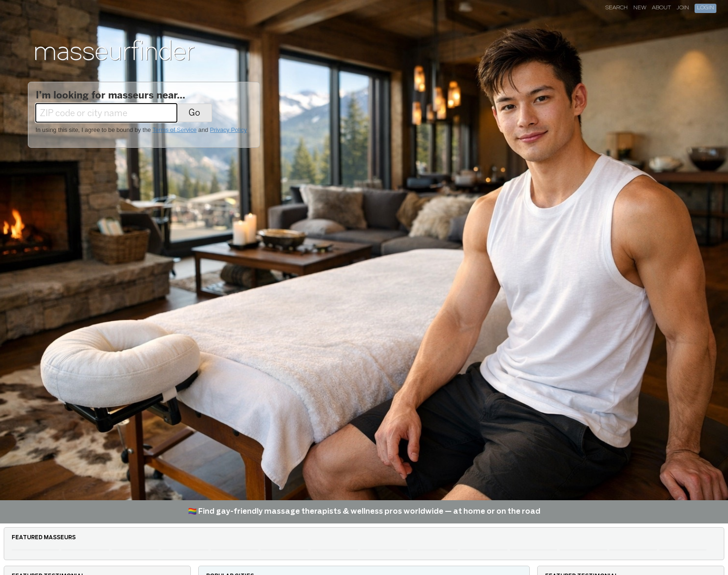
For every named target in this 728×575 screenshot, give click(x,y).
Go (194, 113)
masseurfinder (114, 51)
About (661, 8)
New (640, 8)
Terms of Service (174, 130)
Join (683, 8)
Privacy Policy (228, 130)
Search (617, 8)
